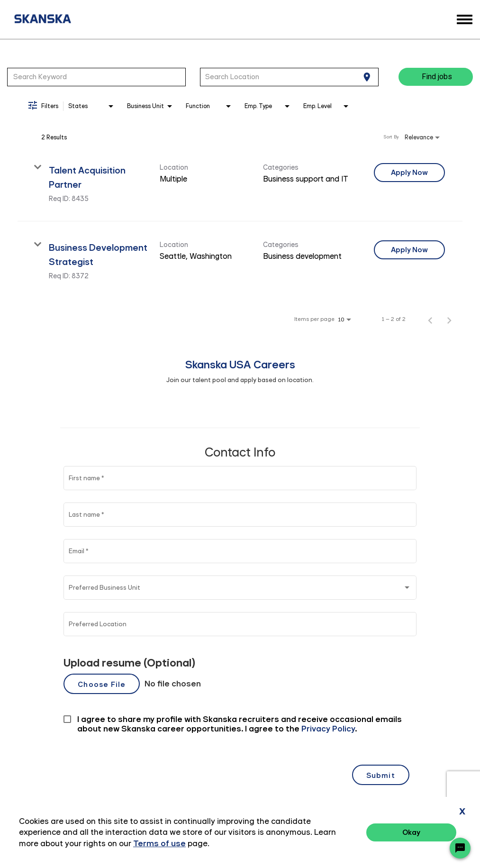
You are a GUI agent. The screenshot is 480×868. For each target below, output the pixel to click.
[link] (240, 183)
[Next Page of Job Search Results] (449, 319)
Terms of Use (421, 834)
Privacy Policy (366, 834)
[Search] (436, 77)
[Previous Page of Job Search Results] (430, 319)
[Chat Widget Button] (460, 848)
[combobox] (96, 77)
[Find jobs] (436, 77)
